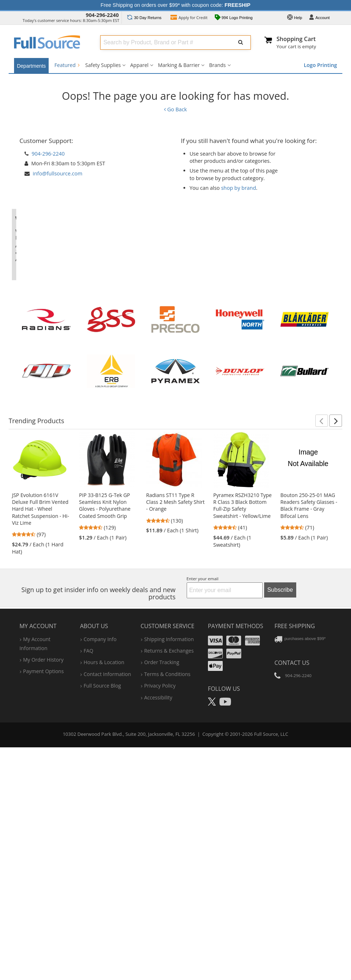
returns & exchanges (169, 869)
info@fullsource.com (58, 173)
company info (100, 857)
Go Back (175, 109)
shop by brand (238, 188)
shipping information (169, 857)
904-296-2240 (102, 15)
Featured (67, 65)
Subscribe (280, 808)
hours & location (104, 880)
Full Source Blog (102, 903)
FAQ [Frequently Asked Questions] (88, 869)
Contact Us (292, 881)
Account (319, 18)
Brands (217, 65)
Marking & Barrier (179, 65)
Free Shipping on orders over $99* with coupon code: (175, 5)
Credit (189, 18)
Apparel (139, 65)
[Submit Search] (241, 42)
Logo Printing (320, 65)
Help (295, 18)
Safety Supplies (103, 65)
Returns (144, 18)
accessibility (158, 915)
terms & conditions (167, 892)
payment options (43, 889)
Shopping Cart (296, 39)
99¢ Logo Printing (234, 18)
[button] (322, 639)
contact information (107, 892)
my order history (43, 878)
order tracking (162, 880)
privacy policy (160, 903)
